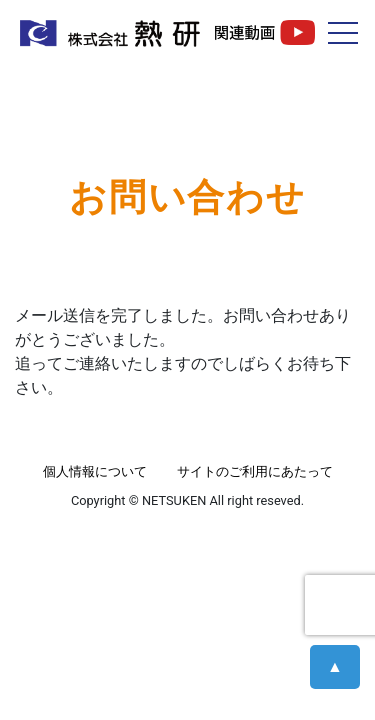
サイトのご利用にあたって (255, 471)
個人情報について (95, 471)
